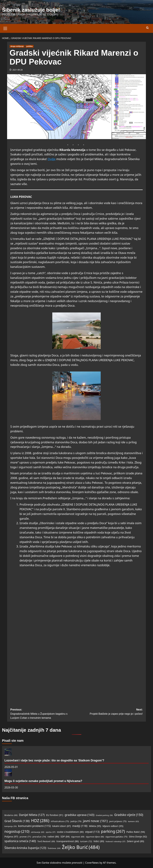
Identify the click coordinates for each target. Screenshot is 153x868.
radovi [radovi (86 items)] (53, 837)
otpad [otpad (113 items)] (92, 832)
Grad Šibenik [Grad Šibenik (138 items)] (17, 821)
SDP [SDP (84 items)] (65, 837)
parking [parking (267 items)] (113, 831)
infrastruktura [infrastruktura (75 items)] (60, 821)
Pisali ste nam (13, 741)
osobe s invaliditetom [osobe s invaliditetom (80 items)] (70, 832)
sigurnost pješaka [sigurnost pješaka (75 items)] (117, 837)
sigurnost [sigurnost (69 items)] (78, 837)
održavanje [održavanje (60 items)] (38, 832)
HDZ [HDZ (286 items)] (40, 821)
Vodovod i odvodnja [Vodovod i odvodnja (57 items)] (115, 842)
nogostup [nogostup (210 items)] (17, 831)
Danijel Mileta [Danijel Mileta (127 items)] (32, 815)
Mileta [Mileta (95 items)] (95, 826)
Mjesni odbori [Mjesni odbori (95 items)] (113, 826)
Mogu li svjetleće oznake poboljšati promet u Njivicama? (43, 781)
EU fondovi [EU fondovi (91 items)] (55, 815)
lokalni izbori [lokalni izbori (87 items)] (62, 826)
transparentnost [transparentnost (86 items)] (68, 841)
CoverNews (92, 863)
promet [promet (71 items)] (25, 837)
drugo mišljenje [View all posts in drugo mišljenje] (17, 46)
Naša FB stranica (15, 798)
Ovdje (52, 159)
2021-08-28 (18, 70)
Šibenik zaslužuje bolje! (31, 10)
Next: (110, 712)
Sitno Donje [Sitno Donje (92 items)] (138, 837)
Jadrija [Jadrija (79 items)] (76, 821)
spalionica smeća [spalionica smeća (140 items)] (20, 841)
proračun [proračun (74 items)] (39, 837)
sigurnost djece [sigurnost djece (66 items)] (95, 837)
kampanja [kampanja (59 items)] (11, 826)
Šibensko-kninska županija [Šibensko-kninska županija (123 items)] (25, 848)
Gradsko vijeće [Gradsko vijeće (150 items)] (129, 815)
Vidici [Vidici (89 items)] (99, 841)
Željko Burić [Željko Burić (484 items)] (81, 847)
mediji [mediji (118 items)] (80, 826)
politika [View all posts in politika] (29, 46)
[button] (5, 28)
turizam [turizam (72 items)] (86, 841)
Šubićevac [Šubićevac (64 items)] (54, 848)
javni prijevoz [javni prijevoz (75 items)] (118, 821)
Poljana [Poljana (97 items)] (11, 836)
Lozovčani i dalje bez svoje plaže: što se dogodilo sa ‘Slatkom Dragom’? (54, 760)
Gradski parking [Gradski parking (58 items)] (104, 815)
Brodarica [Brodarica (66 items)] (11, 815)
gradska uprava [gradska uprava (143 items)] (79, 815)
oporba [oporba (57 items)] (51, 832)
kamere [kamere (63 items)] (133, 822)
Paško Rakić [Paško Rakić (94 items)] (136, 832)
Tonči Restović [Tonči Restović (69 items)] (46, 841)
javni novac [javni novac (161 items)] (95, 821)
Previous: (43, 714)
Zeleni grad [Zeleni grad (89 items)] (135, 841)
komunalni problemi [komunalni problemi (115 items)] (34, 826)
